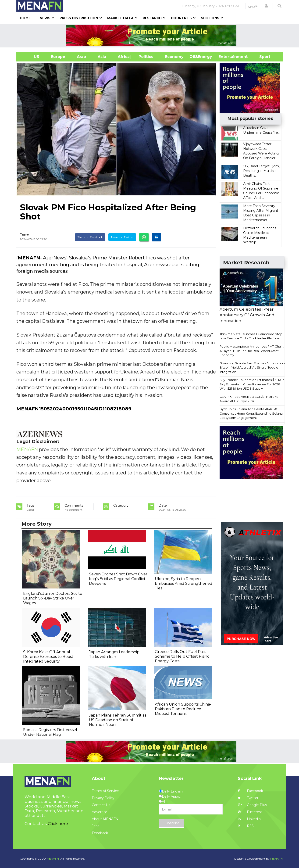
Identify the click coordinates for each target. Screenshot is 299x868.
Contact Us (101, 805)
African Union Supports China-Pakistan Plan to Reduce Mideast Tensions (183, 709)
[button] (266, 6)
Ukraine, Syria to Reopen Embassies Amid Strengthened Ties (184, 583)
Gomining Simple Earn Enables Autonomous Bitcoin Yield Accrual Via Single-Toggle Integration (253, 368)
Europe (58, 57)
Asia (102, 57)
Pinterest (250, 812)
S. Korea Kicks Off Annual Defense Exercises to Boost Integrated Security (48, 657)
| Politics (145, 57)
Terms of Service (105, 791)
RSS (246, 826)
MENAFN (29, 258)
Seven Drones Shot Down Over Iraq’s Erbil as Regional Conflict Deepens (118, 579)
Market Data (120, 18)
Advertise (100, 812)
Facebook (250, 791)
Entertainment (226, 57)
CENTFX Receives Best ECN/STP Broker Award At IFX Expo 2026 (250, 399)
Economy (174, 57)
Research (152, 18)
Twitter (248, 798)
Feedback (100, 833)
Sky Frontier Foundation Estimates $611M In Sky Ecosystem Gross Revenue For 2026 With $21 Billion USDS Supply (252, 384)
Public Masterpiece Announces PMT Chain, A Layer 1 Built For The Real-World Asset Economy (252, 351)
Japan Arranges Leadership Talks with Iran (114, 654)
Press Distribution (79, 18)
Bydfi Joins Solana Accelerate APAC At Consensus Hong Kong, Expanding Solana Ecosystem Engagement (251, 413)
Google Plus (252, 805)
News (45, 18)
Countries (181, 18)
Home (25, 18)
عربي (253, 6)
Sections (210, 18)
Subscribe (171, 823)
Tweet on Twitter (122, 237)
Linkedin (249, 819)
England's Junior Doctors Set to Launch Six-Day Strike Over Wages (53, 598)
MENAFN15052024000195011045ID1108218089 (74, 409)
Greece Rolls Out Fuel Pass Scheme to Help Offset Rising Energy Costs (182, 656)
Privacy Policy (103, 798)
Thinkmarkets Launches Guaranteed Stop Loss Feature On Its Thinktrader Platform (251, 336)
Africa (123, 57)
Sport (262, 57)
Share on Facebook (90, 237)
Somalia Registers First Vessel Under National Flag (50, 732)
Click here (58, 824)
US (31, 57)
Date (25, 235)
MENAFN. (53, 859)
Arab (81, 57)
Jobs (96, 826)
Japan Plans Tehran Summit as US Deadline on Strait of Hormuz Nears (118, 720)
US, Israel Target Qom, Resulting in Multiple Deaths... (261, 171)
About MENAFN (105, 819)
